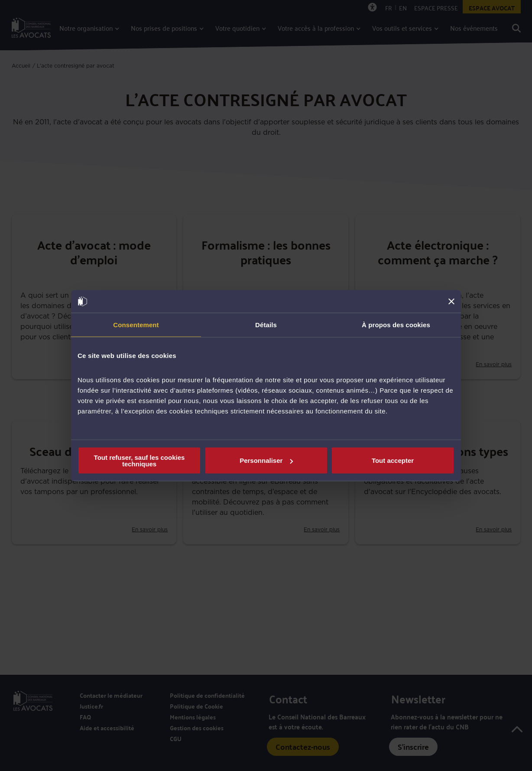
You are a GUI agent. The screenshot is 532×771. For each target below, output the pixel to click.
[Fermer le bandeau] (451, 301)
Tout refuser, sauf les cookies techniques (139, 460)
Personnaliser (266, 460)
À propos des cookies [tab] (396, 325)
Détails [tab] (266, 325)
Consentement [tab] (136, 325)
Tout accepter (393, 460)
